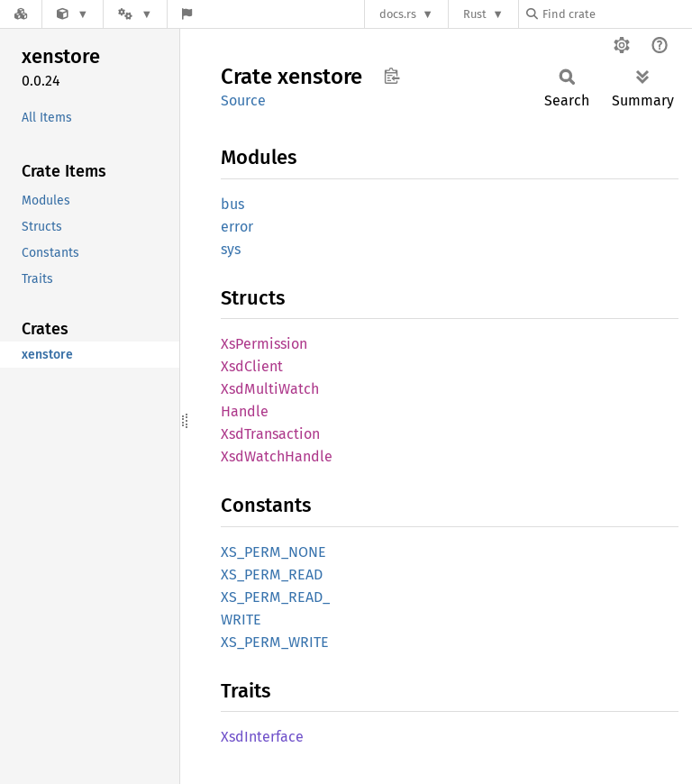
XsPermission (264, 344)
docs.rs (398, 14)
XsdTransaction (270, 434)
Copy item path (392, 76)
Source (243, 100)
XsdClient (252, 366)
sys (231, 249)
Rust (475, 14)
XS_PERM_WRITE (275, 642)
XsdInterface (262, 737)
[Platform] (135, 14)
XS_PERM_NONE (273, 552)
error (237, 227)
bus (232, 204)
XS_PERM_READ (272, 574)
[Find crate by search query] (616, 14)
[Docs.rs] (21, 14)
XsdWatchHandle (277, 456)
